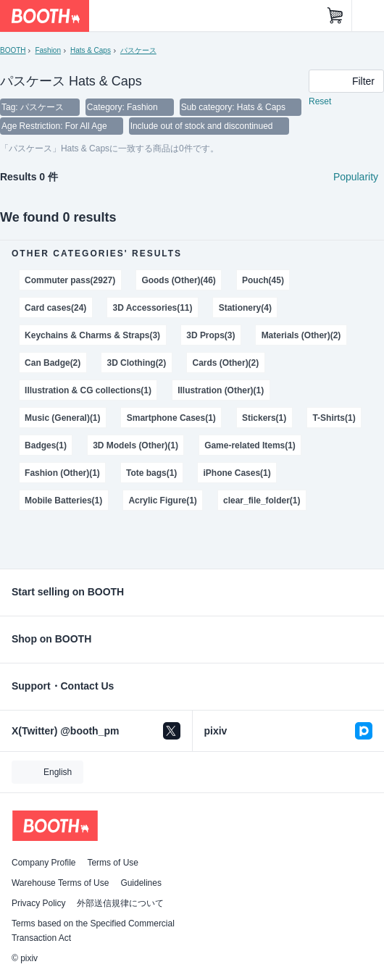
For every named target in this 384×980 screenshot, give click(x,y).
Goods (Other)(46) (178, 280)
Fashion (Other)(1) (62, 473)
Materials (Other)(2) (301, 335)
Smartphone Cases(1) (171, 418)
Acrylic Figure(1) (162, 501)
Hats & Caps (91, 50)
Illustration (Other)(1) (221, 390)
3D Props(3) (210, 335)
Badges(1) (46, 445)
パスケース (138, 50)
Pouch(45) (263, 280)
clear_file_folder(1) (262, 501)
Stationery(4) (245, 308)
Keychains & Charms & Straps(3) (92, 335)
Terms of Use (113, 863)
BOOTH (13, 50)
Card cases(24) (55, 308)
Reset (320, 101)
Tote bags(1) (151, 473)
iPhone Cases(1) (237, 473)
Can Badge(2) (53, 363)
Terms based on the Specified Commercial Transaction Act (93, 931)
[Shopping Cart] (335, 16)
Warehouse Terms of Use (60, 883)
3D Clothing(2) (136, 363)
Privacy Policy (38, 903)
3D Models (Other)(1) (135, 445)
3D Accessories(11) (153, 308)
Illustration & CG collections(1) (88, 390)
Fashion (47, 50)
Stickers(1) (264, 418)
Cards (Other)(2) (225, 363)
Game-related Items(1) (250, 445)
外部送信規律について (120, 903)
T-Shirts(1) (334, 418)
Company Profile (43, 863)
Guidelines (141, 883)
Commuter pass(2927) (70, 280)
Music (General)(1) (62, 418)
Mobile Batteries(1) (63, 501)
